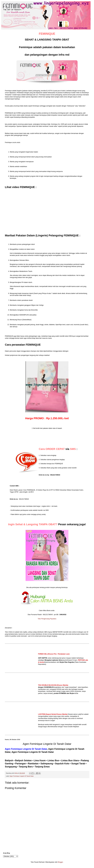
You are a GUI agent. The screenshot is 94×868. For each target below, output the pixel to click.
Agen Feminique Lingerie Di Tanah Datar (22, 776)
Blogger (60, 862)
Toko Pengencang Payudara (47, 619)
